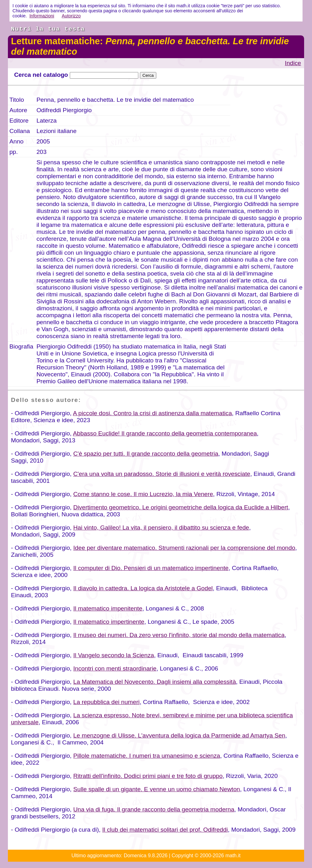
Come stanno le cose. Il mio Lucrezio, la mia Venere (143, 494)
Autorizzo (71, 16)
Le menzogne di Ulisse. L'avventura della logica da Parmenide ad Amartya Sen (179, 735)
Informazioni (42, 16)
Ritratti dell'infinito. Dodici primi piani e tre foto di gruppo (148, 776)
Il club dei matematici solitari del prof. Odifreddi (165, 830)
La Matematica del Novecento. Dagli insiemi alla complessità (155, 682)
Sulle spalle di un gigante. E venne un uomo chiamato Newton (157, 789)
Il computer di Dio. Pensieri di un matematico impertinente (151, 568)
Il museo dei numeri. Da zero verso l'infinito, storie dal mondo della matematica (179, 635)
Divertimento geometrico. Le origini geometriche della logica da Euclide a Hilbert (181, 507)
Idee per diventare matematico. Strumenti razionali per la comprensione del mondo (184, 548)
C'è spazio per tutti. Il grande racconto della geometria (146, 454)
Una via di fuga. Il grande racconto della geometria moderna (154, 809)
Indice (293, 63)
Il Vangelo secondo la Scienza (114, 655)
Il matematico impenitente (108, 608)
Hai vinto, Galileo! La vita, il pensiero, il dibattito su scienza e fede (161, 528)
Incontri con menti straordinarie (115, 668)
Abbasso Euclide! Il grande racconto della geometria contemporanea (165, 433)
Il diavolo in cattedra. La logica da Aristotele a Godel (143, 588)
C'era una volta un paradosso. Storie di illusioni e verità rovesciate (162, 474)
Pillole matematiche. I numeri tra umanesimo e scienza (147, 756)
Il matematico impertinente (109, 622)
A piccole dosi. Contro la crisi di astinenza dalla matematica (152, 413)
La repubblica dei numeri (106, 702)
